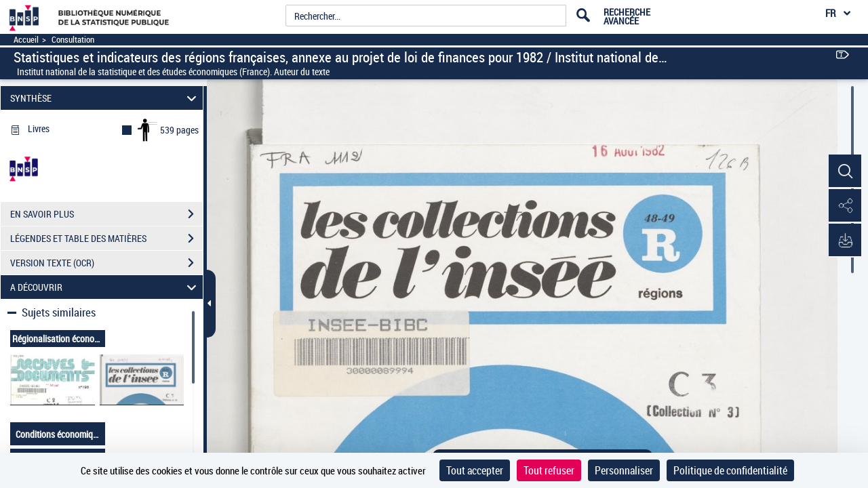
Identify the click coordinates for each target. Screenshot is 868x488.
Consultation (73, 40)
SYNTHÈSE (105, 98)
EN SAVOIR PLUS (106, 214)
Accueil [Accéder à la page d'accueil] (26, 40)
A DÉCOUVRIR (105, 287)
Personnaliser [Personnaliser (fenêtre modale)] (624, 470)
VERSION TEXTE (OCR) (106, 263)
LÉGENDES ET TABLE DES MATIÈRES (106, 239)
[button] (844, 171)
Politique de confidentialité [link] (730, 470)
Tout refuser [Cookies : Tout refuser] (549, 470)
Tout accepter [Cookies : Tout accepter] (475, 470)
